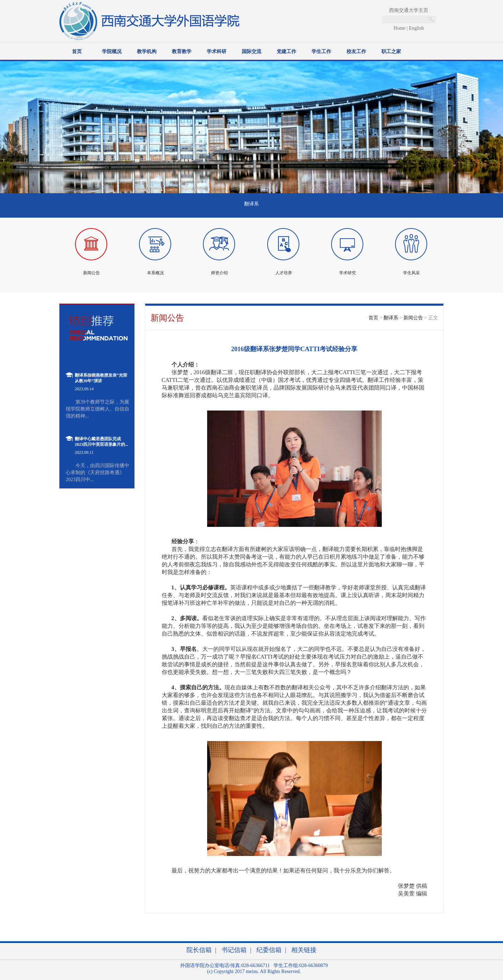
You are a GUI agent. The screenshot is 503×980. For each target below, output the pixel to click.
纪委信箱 (269, 950)
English (417, 28)
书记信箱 (234, 950)
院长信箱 (199, 950)
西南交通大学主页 (409, 10)
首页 (373, 318)
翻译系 (391, 318)
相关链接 (304, 950)
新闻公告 (413, 318)
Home (400, 28)
